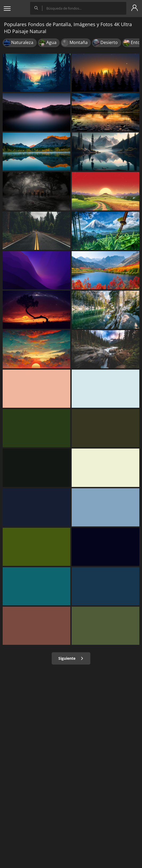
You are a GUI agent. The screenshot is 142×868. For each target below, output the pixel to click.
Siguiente (71, 658)
